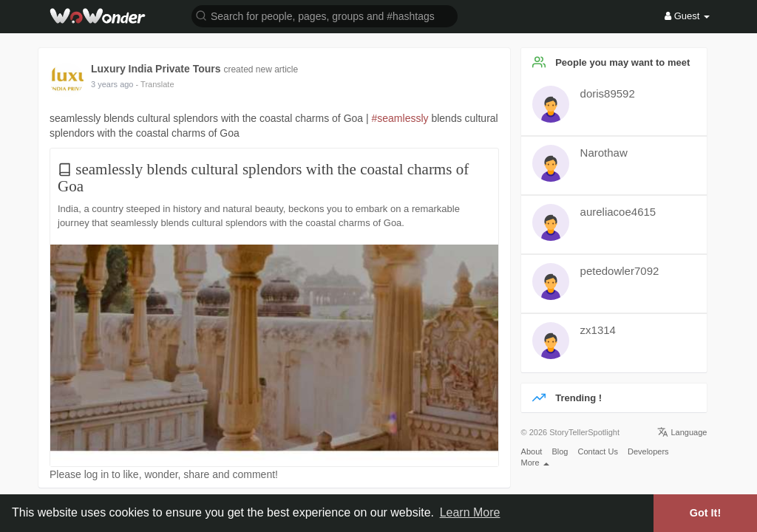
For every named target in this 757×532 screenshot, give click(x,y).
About (532, 451)
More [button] (535, 463)
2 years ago (112, 84)
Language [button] (682, 432)
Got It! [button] (705, 513)
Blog (560, 451)
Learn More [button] (470, 512)
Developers (648, 451)
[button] (325, 15)
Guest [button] (687, 16)
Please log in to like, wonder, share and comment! (164, 474)
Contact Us (597, 451)
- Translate (155, 84)
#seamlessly (400, 118)
